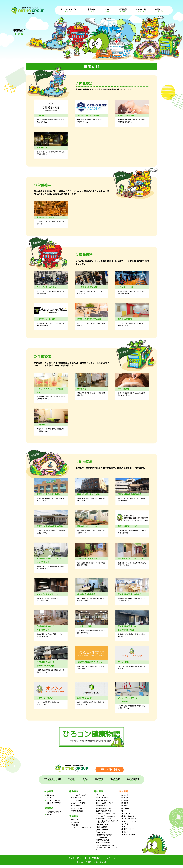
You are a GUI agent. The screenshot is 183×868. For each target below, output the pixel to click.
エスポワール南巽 (102, 840)
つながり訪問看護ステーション (107, 848)
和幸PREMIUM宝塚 (103, 843)
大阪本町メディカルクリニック (107, 816)
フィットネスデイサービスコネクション (107, 851)
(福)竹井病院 (126, 811)
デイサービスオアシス (104, 800)
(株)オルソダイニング (128, 819)
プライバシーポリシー (75, 861)
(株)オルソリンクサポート (130, 832)
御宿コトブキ (51, 798)
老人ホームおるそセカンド (105, 806)
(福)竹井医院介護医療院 (105, 838)
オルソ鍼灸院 (76, 825)
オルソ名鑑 (141, 10)
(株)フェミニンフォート (129, 837)
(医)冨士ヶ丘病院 (102, 835)
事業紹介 (92, 10)
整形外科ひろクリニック (104, 811)
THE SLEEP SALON (53, 803)
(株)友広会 (125, 829)
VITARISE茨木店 (77, 811)
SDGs (107, 10)
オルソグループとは (69, 10)
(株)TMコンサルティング (129, 821)
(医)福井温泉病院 (102, 832)
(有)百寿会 (125, 827)
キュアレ (49, 800)
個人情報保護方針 (95, 861)
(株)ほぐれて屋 (126, 816)
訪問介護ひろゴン (102, 808)
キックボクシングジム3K (80, 800)
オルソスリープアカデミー (55, 806)
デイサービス (101, 798)
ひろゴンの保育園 (77, 814)
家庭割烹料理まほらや (54, 814)
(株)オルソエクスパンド (129, 824)
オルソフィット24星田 (79, 806)
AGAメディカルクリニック (105, 821)
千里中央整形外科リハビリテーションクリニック (107, 824)
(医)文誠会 (125, 803)
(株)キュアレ (125, 835)
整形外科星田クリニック (105, 814)
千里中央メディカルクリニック (107, 819)
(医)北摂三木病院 (102, 827)
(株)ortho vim (126, 814)
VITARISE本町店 (77, 808)
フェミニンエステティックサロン (82, 830)
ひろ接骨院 (75, 828)
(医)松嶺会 (125, 808)
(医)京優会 (125, 800)
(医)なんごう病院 (102, 830)
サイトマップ (111, 861)
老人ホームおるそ (102, 803)
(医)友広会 (125, 798)
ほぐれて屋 (75, 822)
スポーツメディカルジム (80, 798)
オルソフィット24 (77, 803)
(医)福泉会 (125, 806)
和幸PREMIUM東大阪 (104, 845)
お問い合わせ (161, 10)
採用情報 (123, 10)
